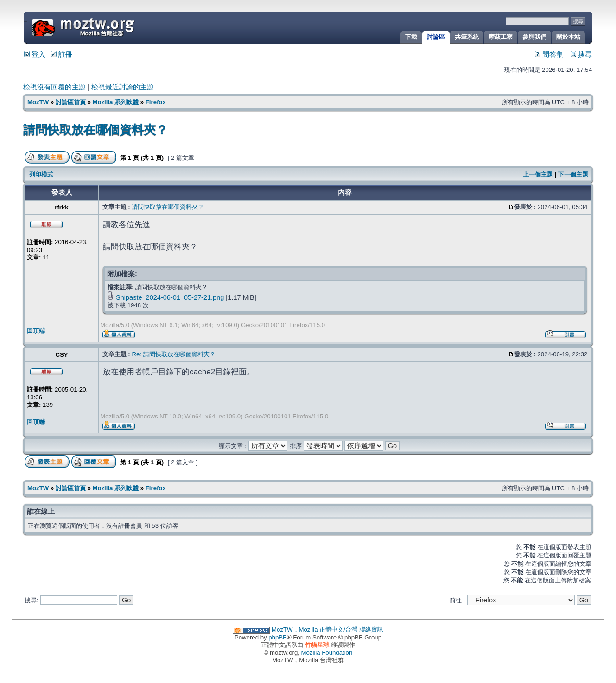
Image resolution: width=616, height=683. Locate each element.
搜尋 (581, 55)
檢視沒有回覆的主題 (54, 87)
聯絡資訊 (371, 629)
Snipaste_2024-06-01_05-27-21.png (170, 297)
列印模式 (41, 174)
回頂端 (36, 331)
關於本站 (568, 37)
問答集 (549, 55)
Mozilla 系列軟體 (115, 102)
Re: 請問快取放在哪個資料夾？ (173, 354)
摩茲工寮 (501, 37)
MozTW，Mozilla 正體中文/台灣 (314, 629)
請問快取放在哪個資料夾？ (95, 130)
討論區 (436, 37)
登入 (35, 55)
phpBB (278, 637)
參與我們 (534, 37)
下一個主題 (573, 174)
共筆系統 (467, 37)
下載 (411, 37)
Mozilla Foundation (327, 653)
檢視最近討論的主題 (123, 87)
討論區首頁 (71, 102)
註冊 (62, 55)
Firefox (156, 102)
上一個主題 (538, 174)
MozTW (106, 27)
